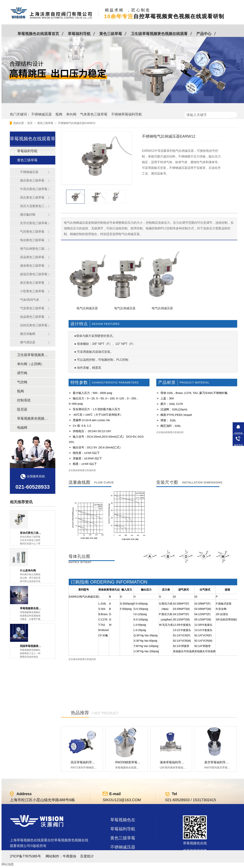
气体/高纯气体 (30, 300)
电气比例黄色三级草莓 (34, 249)
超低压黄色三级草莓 (34, 274)
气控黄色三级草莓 (32, 232)
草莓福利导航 (79, 34)
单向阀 (71, 114)
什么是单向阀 (28, 570)
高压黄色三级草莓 (32, 198)
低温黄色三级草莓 (32, 317)
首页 (30, 123)
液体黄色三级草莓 (32, 266)
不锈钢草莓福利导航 (127, 114)
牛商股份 (70, 856)
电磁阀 (22, 428)
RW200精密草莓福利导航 (132, 762)
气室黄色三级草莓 (32, 308)
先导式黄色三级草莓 (34, 223)
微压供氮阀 (28, 334)
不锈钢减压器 (41, 114)
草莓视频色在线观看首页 (38, 34)
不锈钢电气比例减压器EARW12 (77, 123)
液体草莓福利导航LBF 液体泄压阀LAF (186, 762)
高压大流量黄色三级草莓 (34, 206)
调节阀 (22, 373)
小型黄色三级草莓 (32, 291)
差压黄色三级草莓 (32, 283)
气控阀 (22, 382)
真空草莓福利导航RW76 (221, 762)
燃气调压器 (28, 342)
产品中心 (204, 34)
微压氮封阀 (28, 215)
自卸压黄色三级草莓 (34, 325)
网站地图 (8, 864)
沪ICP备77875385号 (25, 856)
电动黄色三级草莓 (32, 240)
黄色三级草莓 (111, 34)
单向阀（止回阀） (31, 364)
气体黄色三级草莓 (94, 114)
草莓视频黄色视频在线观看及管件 (32, 418)
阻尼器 (22, 409)
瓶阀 (59, 114)
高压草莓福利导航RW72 (87, 762)
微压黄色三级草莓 (32, 180)
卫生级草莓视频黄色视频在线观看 (159, 34)
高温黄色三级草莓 (32, 257)
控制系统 (24, 400)
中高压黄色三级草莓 (34, 189)
